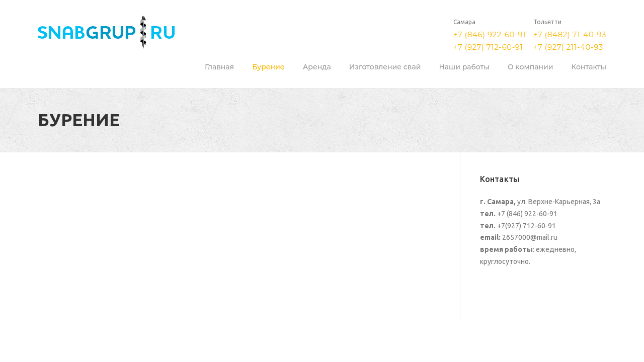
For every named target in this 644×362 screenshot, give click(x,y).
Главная (219, 67)
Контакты (589, 67)
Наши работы (464, 67)
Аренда (317, 67)
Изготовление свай (385, 67)
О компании (531, 67)
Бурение (268, 67)
